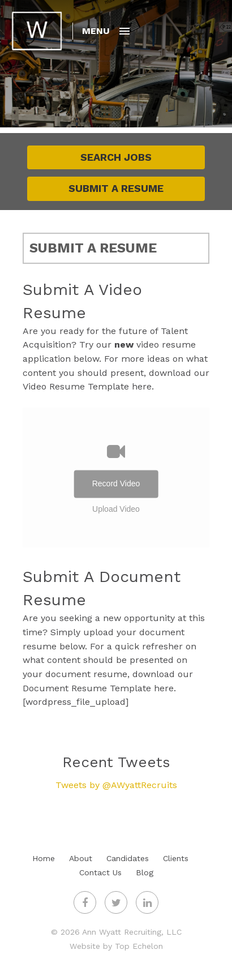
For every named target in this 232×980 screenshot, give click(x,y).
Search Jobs (116, 157)
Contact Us (100, 872)
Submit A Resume (116, 188)
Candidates (128, 858)
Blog (145, 872)
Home (44, 858)
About (81, 858)
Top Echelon (139, 946)
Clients (176, 858)
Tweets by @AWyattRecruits (116, 785)
